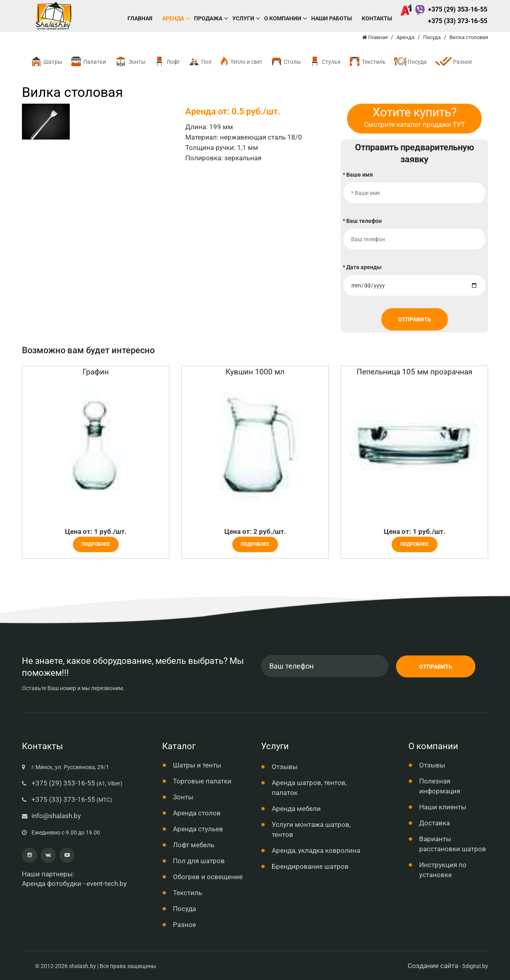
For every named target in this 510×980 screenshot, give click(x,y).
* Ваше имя (358, 175)
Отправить (415, 319)
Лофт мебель (194, 845)
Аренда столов (197, 813)
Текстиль (367, 62)
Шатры (46, 62)
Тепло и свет (241, 62)
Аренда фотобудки (52, 884)
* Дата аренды (362, 267)
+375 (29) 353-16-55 (444, 9)
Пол (200, 62)
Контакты (377, 18)
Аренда (173, 18)
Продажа (208, 18)
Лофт (167, 62)
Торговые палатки (202, 781)
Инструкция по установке (443, 870)
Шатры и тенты (197, 765)
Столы (286, 62)
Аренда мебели (296, 809)
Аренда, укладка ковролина (316, 850)
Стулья (325, 62)
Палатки (88, 62)
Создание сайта (433, 966)
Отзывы (285, 767)
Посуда (410, 62)
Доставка (434, 823)
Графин (96, 372)
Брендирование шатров (310, 866)
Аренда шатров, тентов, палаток (309, 788)
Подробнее (96, 544)
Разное (453, 62)
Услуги (243, 18)
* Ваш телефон (362, 221)
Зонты (130, 62)
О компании (283, 18)
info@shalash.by (56, 816)
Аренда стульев (198, 829)
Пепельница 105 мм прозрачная (414, 372)
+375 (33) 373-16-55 (458, 21)
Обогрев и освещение (208, 877)
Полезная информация (440, 786)
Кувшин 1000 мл (255, 372)
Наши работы (331, 18)
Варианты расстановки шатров (453, 844)
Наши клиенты (443, 807)
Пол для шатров (199, 861)
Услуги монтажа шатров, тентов (311, 829)
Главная (140, 18)
